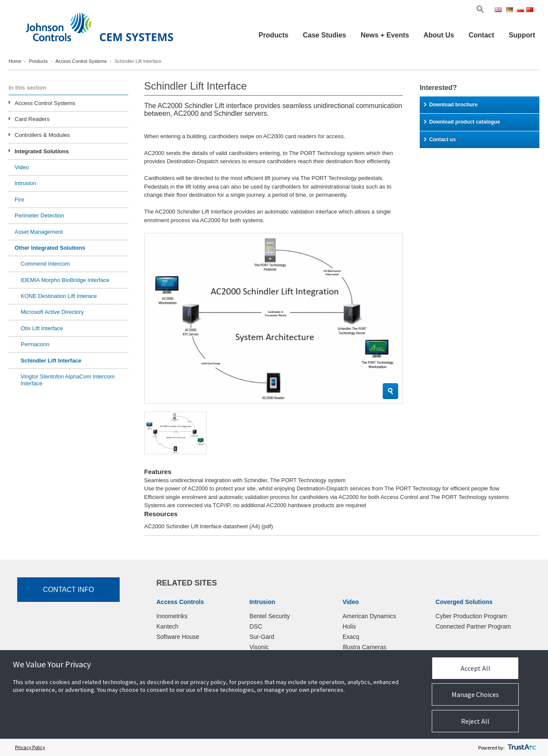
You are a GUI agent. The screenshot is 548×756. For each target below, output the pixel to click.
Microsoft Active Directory (52, 312)
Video (22, 167)
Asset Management (39, 232)
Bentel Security (269, 616)
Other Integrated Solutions (50, 248)
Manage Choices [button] (475, 694)
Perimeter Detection (39, 215)
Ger (511, 11)
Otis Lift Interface (42, 328)
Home (15, 61)
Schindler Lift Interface (51, 361)
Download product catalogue (462, 122)
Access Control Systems (81, 61)
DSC (256, 626)
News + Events (385, 35)
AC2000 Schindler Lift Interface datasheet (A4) (209, 526)
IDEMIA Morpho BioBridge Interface (65, 280)
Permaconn (35, 344)
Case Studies (325, 35)
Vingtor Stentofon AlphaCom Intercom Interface (68, 380)
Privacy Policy (30, 747)
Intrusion (25, 183)
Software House (178, 637)
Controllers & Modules (42, 135)
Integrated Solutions (42, 151)
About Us (439, 35)
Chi (531, 11)
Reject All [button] (475, 721)
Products (274, 35)
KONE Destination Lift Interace (59, 296)
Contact (481, 35)
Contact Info (69, 590)
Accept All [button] (475, 668)
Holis (349, 626)
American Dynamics (369, 616)
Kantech (167, 626)
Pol (521, 11)
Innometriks (172, 616)
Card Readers (32, 119)
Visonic (259, 647)
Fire (19, 200)
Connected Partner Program (473, 626)
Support (522, 35)
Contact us (440, 139)
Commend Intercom (45, 264)
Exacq (351, 637)
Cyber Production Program (471, 616)
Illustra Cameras (365, 647)
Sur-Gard (262, 637)
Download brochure (451, 105)
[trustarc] (522, 747)
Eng (500, 11)
